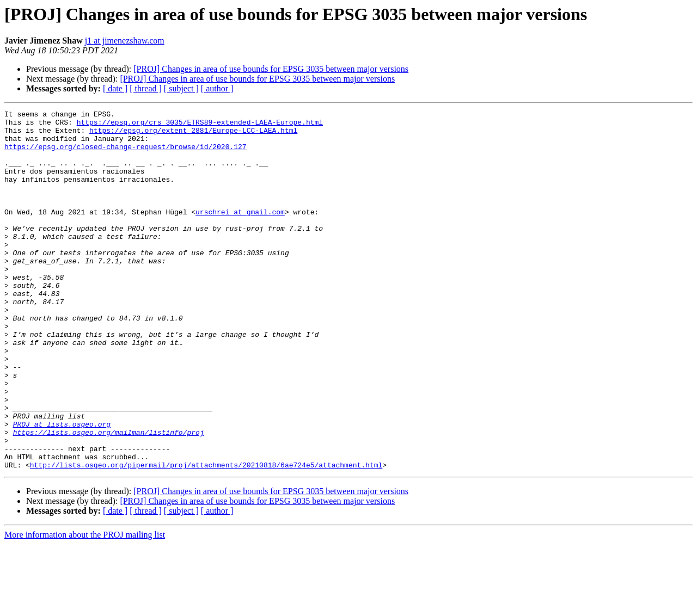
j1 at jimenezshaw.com (125, 41)
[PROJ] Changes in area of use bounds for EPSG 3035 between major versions (271, 69)
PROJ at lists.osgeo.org (62, 488)
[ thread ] (146, 88)
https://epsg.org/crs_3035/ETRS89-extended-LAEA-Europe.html (200, 125)
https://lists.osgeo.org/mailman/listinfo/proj (109, 497)
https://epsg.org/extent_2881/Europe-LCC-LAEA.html (193, 135)
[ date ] (115, 88)
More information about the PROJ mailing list (85, 606)
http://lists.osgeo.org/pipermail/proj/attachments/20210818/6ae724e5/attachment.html (206, 537)
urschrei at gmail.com (240, 233)
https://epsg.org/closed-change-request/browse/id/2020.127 (126, 155)
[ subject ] (181, 88)
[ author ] (217, 88)
